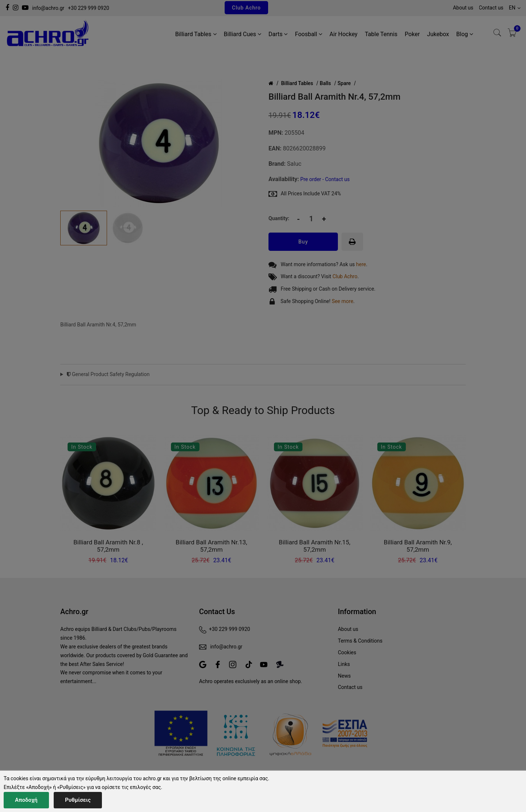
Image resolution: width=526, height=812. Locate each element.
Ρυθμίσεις (78, 800)
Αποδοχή (26, 800)
